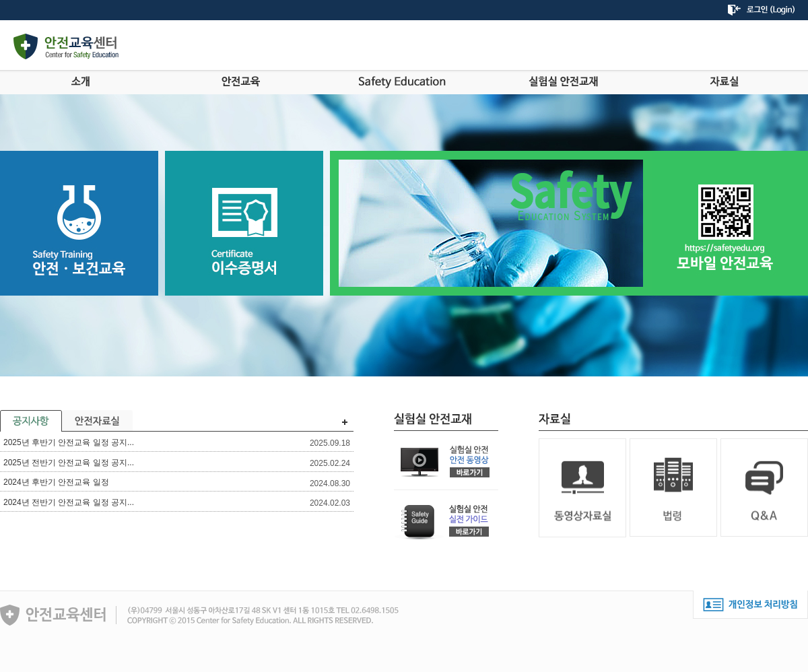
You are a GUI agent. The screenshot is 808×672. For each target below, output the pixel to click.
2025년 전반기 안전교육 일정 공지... (69, 463)
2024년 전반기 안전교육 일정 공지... (69, 502)
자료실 (724, 82)
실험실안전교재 (563, 82)
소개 (80, 82)
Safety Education (402, 82)
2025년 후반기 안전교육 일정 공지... (69, 442)
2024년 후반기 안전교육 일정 (56, 482)
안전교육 (241, 82)
